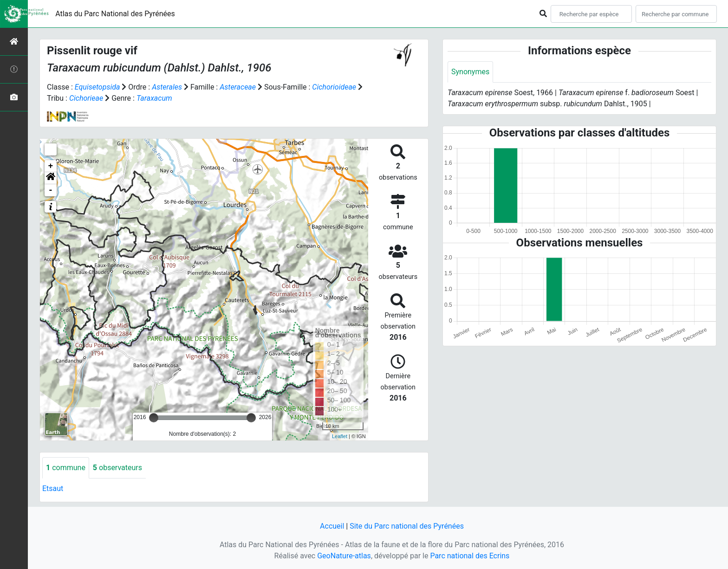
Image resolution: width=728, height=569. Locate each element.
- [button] (51, 190)
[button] (51, 178)
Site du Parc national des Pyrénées (407, 526)
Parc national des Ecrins (470, 556)
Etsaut (53, 488)
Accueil (332, 526)
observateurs (117, 468)
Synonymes (470, 72)
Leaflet (340, 436)
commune (66, 468)
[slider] (154, 418)
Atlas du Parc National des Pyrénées (115, 14)
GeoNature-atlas (344, 556)
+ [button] (51, 166)
